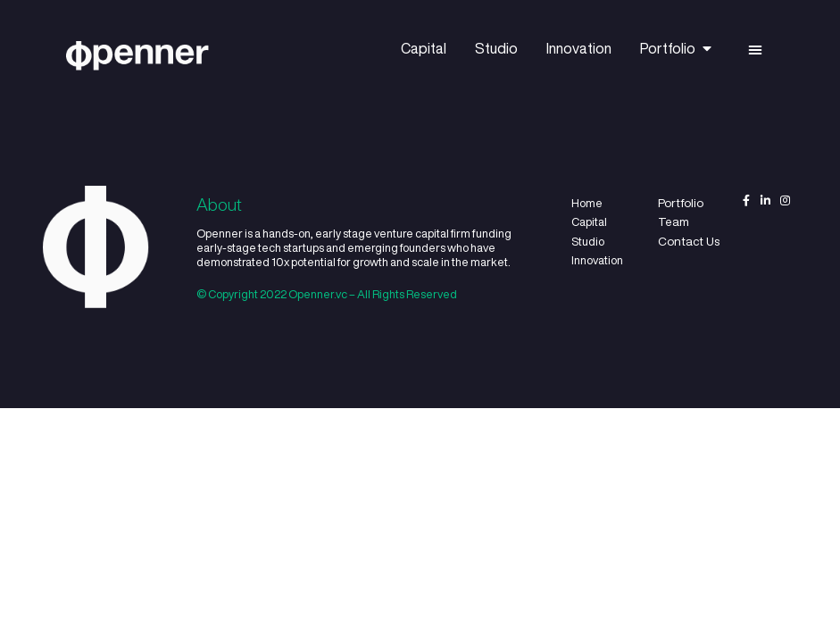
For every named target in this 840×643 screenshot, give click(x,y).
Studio (496, 48)
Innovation (579, 48)
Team (674, 221)
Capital (424, 48)
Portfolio (676, 48)
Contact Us (689, 241)
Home (587, 203)
